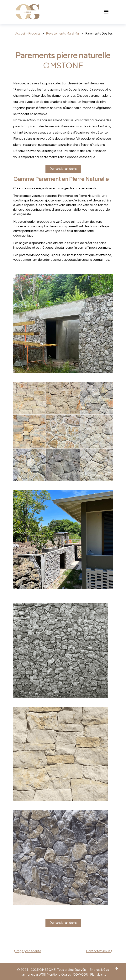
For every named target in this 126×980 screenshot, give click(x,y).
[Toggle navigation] (106, 12)
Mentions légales (59, 974)
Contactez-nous (99, 951)
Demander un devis (63, 169)
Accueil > (22, 33)
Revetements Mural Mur (63, 33)
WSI (42, 974)
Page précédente (27, 951)
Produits (34, 33)
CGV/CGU (81, 974)
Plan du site (98, 974)
